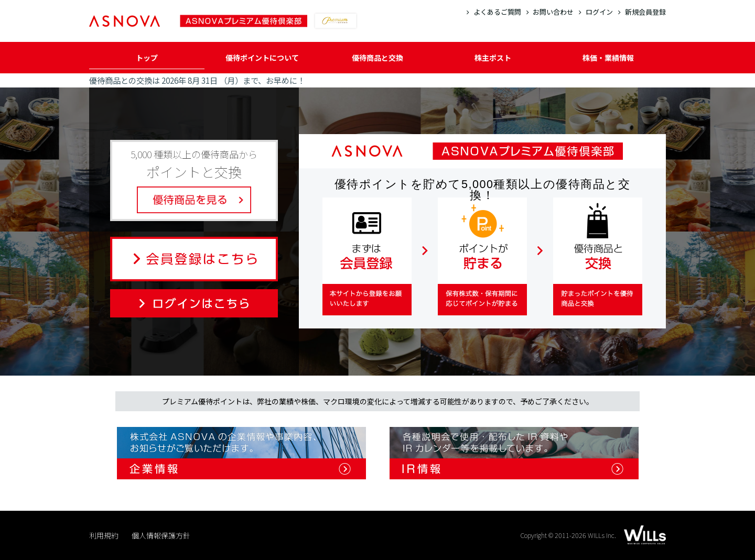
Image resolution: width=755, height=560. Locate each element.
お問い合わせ (550, 12)
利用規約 (104, 535)
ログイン (596, 12)
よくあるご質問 (494, 12)
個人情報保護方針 (161, 535)
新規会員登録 (642, 12)
